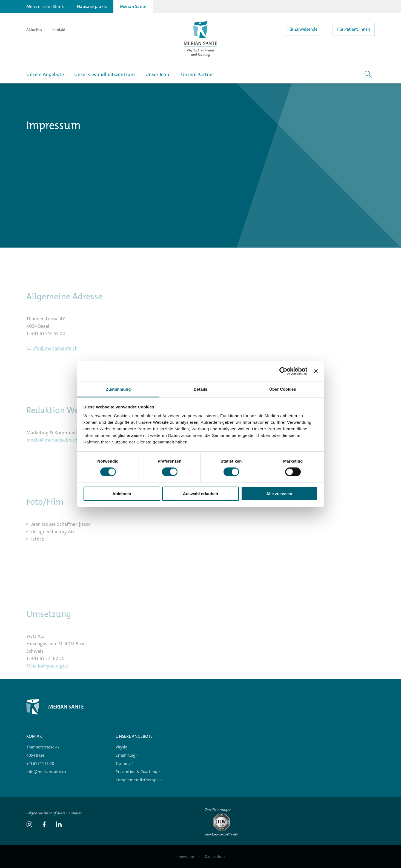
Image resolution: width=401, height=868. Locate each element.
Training (123, 764)
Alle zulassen (279, 494)
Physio (121, 747)
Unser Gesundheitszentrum (104, 74)
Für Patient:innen (354, 29)
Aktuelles (34, 30)
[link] (29, 825)
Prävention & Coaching (136, 772)
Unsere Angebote (45, 74)
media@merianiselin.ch (52, 443)
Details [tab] (200, 389)
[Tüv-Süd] (224, 834)
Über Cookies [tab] (283, 389)
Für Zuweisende (302, 29)
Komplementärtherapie (138, 780)
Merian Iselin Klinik (45, 6)
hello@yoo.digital (51, 669)
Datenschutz (215, 857)
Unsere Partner (198, 74)
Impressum (185, 857)
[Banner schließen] (316, 371)
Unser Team (158, 74)
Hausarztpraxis (92, 6)
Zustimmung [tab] (118, 389)
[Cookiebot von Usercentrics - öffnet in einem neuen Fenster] (283, 371)
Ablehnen (122, 494)
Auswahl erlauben (200, 494)
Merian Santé (133, 6)
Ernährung (125, 755)
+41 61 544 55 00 (40, 764)
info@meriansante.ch (54, 352)
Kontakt (59, 30)
